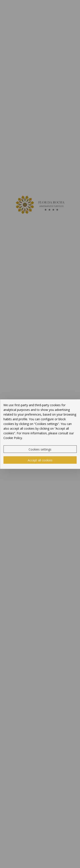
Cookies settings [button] (40, 449)
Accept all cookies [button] (40, 460)
